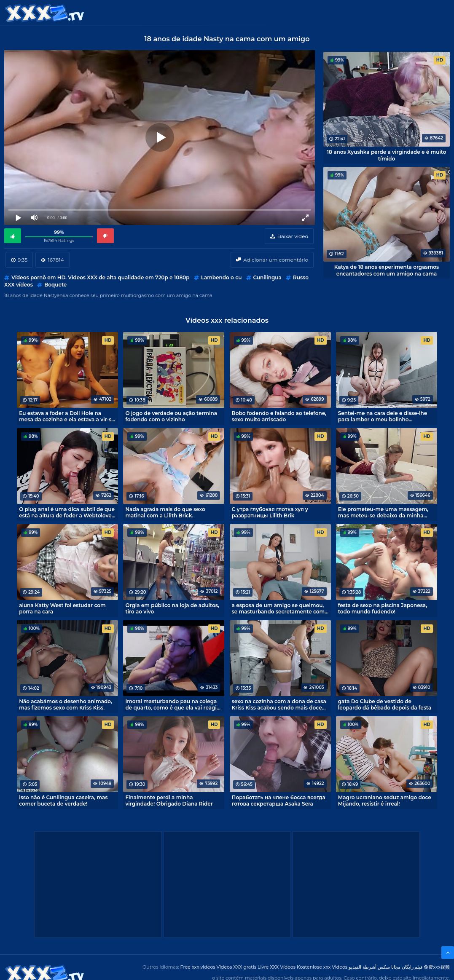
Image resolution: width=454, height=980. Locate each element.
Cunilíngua (267, 277)
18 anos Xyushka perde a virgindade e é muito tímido (387, 155)
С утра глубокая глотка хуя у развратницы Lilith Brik (270, 512)
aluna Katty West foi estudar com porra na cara (62, 608)
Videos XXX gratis (237, 967)
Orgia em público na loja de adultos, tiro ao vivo (172, 608)
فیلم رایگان (412, 967)
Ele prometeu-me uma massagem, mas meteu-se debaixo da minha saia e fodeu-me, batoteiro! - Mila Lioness (383, 512)
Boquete (55, 285)
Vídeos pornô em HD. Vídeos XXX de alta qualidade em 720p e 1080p (101, 277)
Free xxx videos (198, 967)
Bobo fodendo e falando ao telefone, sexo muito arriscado (279, 416)
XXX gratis (270, 12)
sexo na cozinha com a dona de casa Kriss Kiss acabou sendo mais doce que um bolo (279, 704)
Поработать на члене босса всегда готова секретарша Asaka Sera (279, 801)
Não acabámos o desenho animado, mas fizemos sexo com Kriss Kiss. (66, 704)
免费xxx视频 (437, 967)
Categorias (137, 12)
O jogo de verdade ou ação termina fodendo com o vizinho (171, 416)
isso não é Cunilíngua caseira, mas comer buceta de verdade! (63, 801)
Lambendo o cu (222, 277)
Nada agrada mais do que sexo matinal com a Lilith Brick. (165, 512)
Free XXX (228, 12)
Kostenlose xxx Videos (322, 967)
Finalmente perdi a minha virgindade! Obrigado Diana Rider (169, 801)
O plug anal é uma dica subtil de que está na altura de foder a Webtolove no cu (67, 512)
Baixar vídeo (293, 236)
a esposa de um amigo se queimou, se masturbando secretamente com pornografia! (278, 608)
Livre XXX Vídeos (277, 967)
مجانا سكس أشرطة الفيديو (375, 967)
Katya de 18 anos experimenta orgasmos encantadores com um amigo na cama (387, 270)
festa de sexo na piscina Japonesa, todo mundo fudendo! (383, 608)
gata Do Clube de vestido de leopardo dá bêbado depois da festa (385, 704)
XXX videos (185, 12)
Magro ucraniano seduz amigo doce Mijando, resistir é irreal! (385, 801)
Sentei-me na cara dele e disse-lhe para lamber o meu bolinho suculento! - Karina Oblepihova (383, 416)
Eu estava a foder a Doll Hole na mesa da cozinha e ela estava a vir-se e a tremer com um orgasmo (67, 416)
